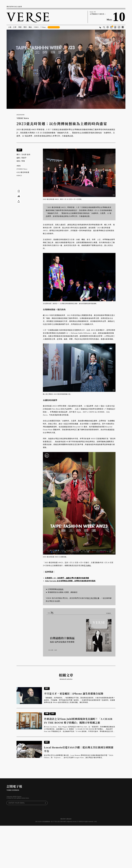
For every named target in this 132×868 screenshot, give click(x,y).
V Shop (43, 27)
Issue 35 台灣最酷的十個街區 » (98, 13)
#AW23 (19, 176)
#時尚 (19, 166)
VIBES (36, 27)
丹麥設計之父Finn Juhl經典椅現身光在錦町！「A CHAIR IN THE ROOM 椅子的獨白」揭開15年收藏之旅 (78, 721)
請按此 (61, 589)
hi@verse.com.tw (72, 822)
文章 (15, 27)
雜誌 (30, 27)
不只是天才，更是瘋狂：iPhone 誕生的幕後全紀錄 (74, 693)
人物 (10, 27)
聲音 (25, 27)
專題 (20, 27)
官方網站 (87, 566)
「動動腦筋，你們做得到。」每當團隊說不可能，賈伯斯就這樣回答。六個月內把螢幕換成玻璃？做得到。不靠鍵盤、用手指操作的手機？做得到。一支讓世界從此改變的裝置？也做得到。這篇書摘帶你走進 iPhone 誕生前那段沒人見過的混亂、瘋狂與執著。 (80, 700)
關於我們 (63, 819)
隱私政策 (69, 819)
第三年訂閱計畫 (93, 598)
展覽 (47, 713)
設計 (19, 150)
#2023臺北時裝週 (23, 172)
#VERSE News (22, 169)
